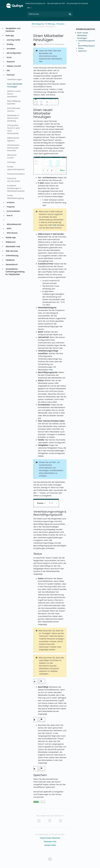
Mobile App (11, 238)
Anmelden (11, 49)
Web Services (12, 251)
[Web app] (50, 24)
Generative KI (12, 265)
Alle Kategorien (38, 24)
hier (41, 61)
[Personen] (60, 24)
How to (9, 216)
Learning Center (13, 40)
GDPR (9, 229)
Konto (9, 58)
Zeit (8, 71)
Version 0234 (50, 845)
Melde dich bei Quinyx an (35, 3)
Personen (10, 75)
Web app (10, 36)
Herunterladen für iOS (56, 3)
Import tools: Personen (50, 838)
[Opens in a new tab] (50, 859)
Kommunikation (13, 211)
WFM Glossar (12, 233)
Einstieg (10, 44)
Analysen (10, 203)
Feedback (10, 260)
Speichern (83, 51)
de (29, 8)
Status (81, 48)
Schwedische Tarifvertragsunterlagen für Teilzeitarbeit (14, 272)
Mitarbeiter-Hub (13, 247)
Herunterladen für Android (77, 3)
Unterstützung (12, 256)
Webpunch (10, 242)
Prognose (10, 207)
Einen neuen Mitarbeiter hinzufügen (83, 35)
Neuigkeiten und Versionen (13, 30)
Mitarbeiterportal (14, 224)
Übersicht (11, 62)
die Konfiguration (14, 53)
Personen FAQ (50, 842)
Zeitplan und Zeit (14, 66)
